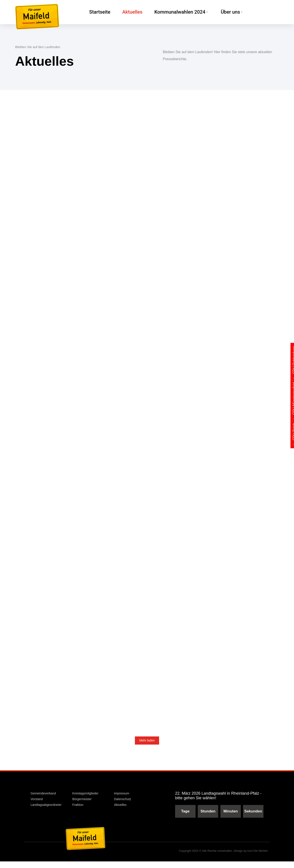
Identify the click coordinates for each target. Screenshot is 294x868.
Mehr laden (147, 748)
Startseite (99, 12)
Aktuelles (129, 12)
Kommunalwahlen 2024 (172, 12)
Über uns (217, 12)
